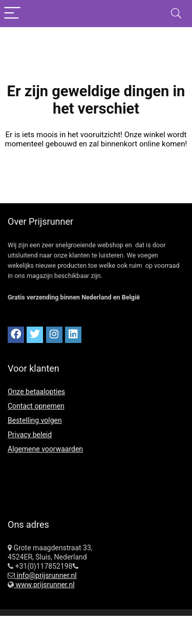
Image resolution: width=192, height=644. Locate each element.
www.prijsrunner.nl (44, 585)
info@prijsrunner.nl (46, 575)
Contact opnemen (36, 406)
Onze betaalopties (36, 392)
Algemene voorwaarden (45, 449)
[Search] (176, 14)
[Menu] (12, 14)
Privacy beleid (30, 435)
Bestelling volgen (35, 420)
